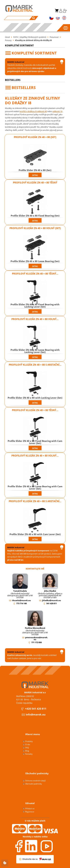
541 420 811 (52, 603)
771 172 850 (37, 642)
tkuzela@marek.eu (21, 600)
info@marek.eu (33, 715)
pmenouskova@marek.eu (37, 638)
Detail (35, 175)
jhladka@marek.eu (52, 600)
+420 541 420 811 (34, 709)
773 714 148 (21, 603)
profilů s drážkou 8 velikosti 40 (33, 111)
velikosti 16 (57, 111)
